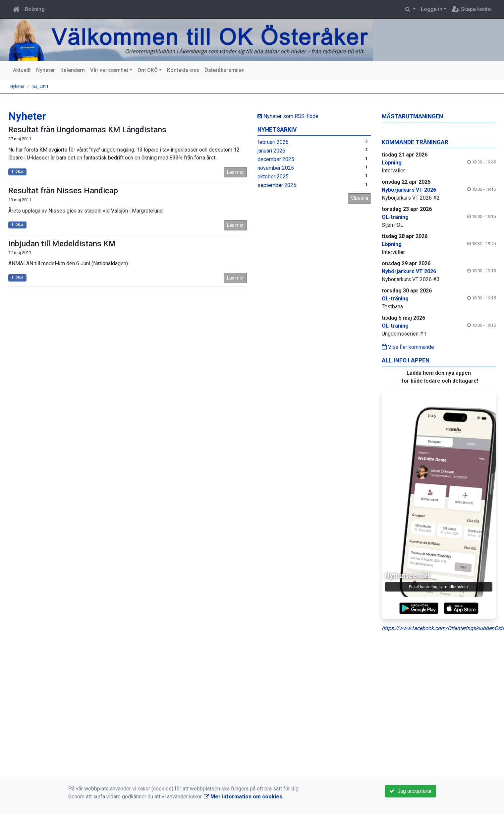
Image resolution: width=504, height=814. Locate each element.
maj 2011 (40, 87)
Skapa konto (471, 9)
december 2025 (276, 159)
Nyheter (46, 70)
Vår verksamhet (109, 70)
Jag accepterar (411, 791)
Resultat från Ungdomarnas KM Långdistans (87, 130)
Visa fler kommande (408, 347)
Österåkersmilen (224, 70)
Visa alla (360, 198)
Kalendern (73, 70)
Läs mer (235, 172)
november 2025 (276, 168)
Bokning (35, 9)
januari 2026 (271, 151)
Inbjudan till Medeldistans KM (62, 244)
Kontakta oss (183, 70)
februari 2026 (273, 142)
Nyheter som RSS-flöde (288, 116)
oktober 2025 (273, 177)
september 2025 (277, 185)
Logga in (432, 9)
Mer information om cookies (243, 797)
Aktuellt (22, 70)
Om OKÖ (148, 70)
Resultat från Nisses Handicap (63, 191)
